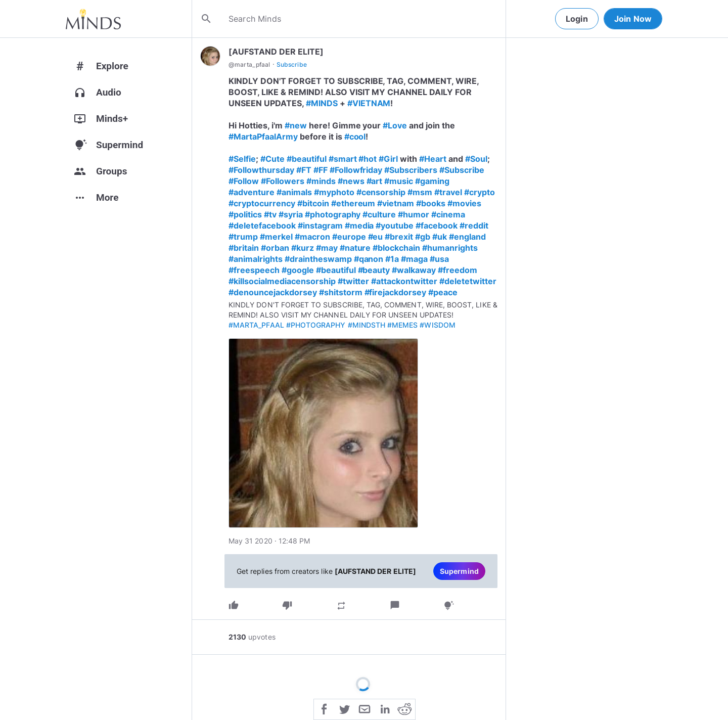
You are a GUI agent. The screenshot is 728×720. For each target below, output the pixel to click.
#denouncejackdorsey (273, 292)
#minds (321, 181)
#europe (349, 237)
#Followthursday (261, 170)
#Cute (272, 159)
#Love (395, 125)
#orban (275, 248)
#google (298, 270)
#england (467, 237)
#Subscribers (411, 170)
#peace (443, 292)
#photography (333, 214)
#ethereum (353, 203)
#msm (420, 192)
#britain (244, 248)
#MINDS (322, 103)
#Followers (283, 181)
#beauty (374, 270)
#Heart (433, 159)
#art (375, 181)
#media (359, 226)
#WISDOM (437, 325)
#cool (355, 137)
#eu (376, 237)
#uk (440, 237)
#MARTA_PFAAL (256, 325)
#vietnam (396, 203)
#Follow (244, 181)
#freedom (458, 270)
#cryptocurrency (262, 203)
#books (431, 203)
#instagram (320, 226)
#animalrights (256, 259)
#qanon (369, 259)
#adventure (252, 192)
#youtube (395, 226)
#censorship (381, 192)
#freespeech (254, 270)
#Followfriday (356, 170)
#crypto (480, 192)
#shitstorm (341, 292)
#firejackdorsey (396, 292)
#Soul (476, 159)
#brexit (399, 237)
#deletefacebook (262, 226)
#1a (392, 259)
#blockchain (396, 248)
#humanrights (450, 248)
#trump (243, 237)
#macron (312, 237)
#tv (270, 214)
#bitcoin (313, 203)
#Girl (388, 159)
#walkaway (414, 270)
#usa (439, 259)
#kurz (303, 248)
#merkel (276, 237)
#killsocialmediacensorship (282, 281)
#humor (414, 214)
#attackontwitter (404, 281)
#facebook (437, 226)
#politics (245, 214)
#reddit (474, 226)
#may (327, 248)
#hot (368, 159)
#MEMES (402, 325)
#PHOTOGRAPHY (316, 325)
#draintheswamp (318, 259)
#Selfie (242, 159)
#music (399, 181)
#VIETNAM (369, 103)
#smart (343, 159)
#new (296, 125)
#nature (355, 248)
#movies (464, 203)
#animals (294, 192)
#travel (448, 192)
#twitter (354, 281)
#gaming (432, 181)
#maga (414, 259)
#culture (379, 214)
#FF (321, 170)
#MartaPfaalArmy (263, 137)
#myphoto (334, 192)
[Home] (93, 19)
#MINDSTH (367, 325)
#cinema (448, 214)
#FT (304, 170)
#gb (423, 237)
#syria (291, 214)
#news (351, 181)
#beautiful (307, 159)
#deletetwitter (468, 281)
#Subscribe (462, 170)
